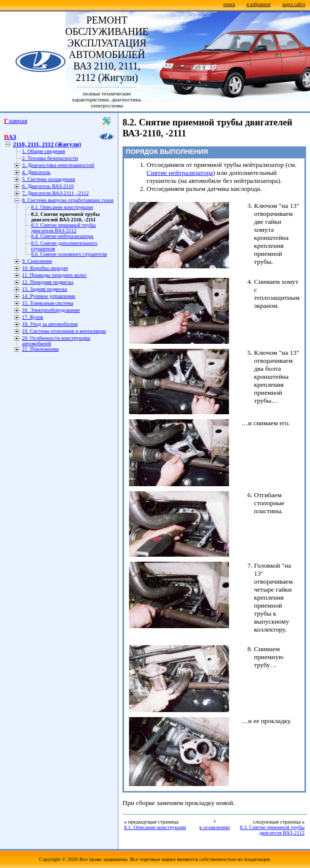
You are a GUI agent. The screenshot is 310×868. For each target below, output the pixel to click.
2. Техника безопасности (50, 158)
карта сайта (294, 4)
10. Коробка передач (45, 268)
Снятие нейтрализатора (180, 173)
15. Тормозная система (47, 303)
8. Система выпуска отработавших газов (68, 200)
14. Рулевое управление (49, 296)
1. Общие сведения (43, 151)
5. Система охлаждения (48, 179)
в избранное (258, 4)
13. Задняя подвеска (44, 289)
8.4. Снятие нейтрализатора (62, 236)
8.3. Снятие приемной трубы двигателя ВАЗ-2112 (63, 228)
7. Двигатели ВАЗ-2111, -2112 (55, 193)
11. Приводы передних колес (54, 275)
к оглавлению (215, 827)
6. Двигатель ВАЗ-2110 (48, 186)
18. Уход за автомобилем (50, 324)
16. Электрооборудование (51, 310)
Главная (16, 121)
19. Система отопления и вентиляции (64, 331)
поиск (229, 4)
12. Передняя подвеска (48, 282)
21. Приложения (40, 349)
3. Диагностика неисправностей (58, 165)
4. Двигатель (36, 172)
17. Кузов (32, 317)
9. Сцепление (37, 261)
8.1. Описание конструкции (62, 207)
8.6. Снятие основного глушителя (69, 254)
